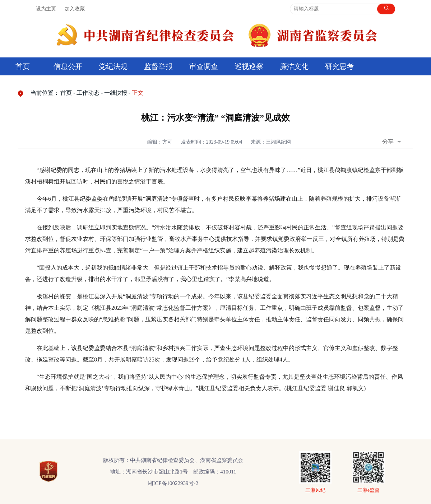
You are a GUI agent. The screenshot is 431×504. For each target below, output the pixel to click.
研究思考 (339, 66)
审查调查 (204, 66)
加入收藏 (75, 9)
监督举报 (158, 66)
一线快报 (116, 93)
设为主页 (46, 9)
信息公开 (68, 66)
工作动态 (88, 93)
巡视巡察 (249, 66)
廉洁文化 (294, 66)
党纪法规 (113, 66)
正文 (138, 93)
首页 (23, 66)
